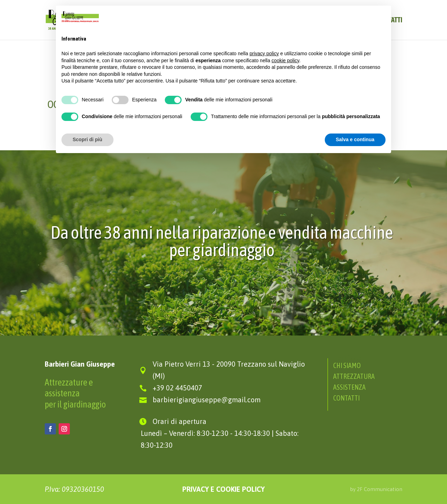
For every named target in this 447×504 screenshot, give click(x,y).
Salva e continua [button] (355, 139)
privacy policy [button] (264, 53)
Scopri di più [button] (87, 139)
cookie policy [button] (285, 60)
